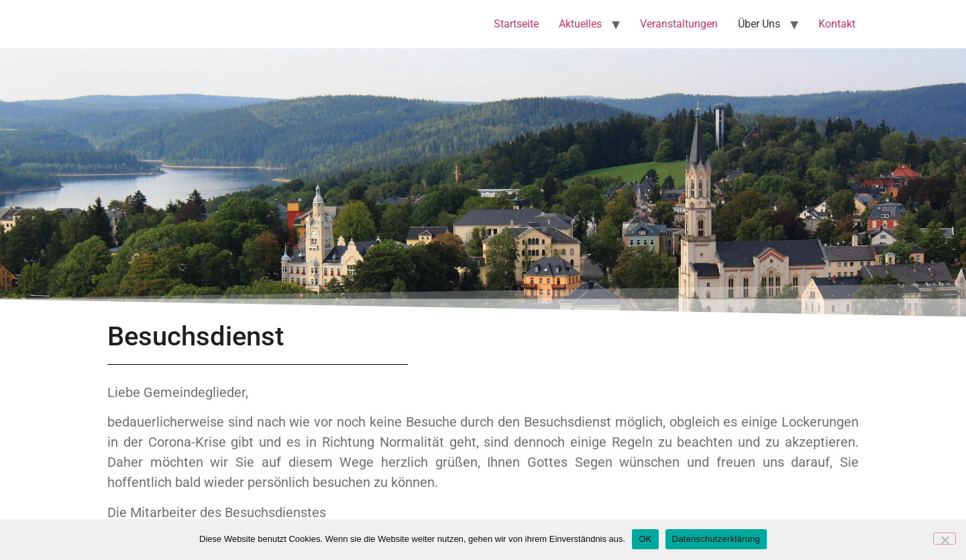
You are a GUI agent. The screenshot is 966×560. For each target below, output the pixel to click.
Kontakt (837, 24)
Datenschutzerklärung (716, 539)
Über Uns (759, 24)
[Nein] (945, 539)
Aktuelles (580, 24)
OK (645, 539)
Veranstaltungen (679, 24)
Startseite (516, 24)
